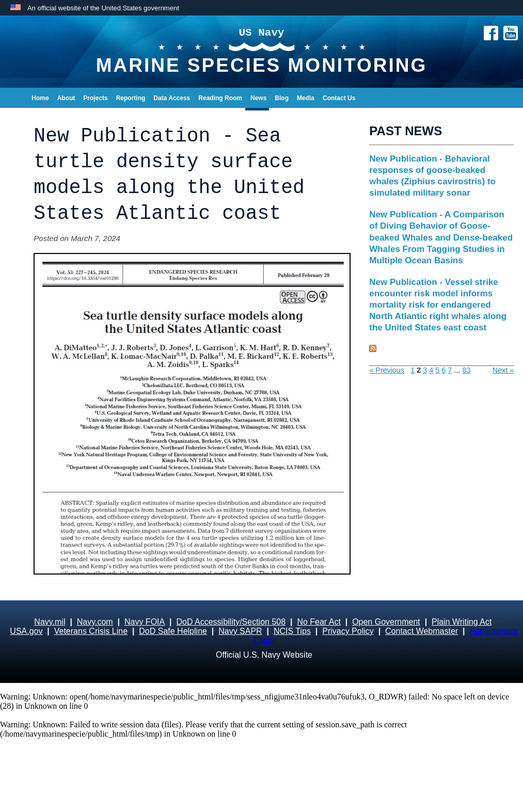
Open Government (386, 622)
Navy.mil (50, 622)
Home (40, 98)
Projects (95, 98)
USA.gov (26, 631)
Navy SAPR (240, 631)
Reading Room (220, 98)
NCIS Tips (292, 631)
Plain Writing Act (462, 622)
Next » (503, 370)
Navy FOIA (145, 622)
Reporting (131, 98)
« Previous (387, 370)
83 (466, 370)
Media (306, 98)
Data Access (172, 98)
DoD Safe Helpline (173, 631)
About (66, 98)
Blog (282, 98)
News (258, 98)
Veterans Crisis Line (91, 631)
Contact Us (339, 98)
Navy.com (95, 622)
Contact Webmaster (422, 631)
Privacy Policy (348, 631)
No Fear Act (319, 622)
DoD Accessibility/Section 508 (231, 622)
